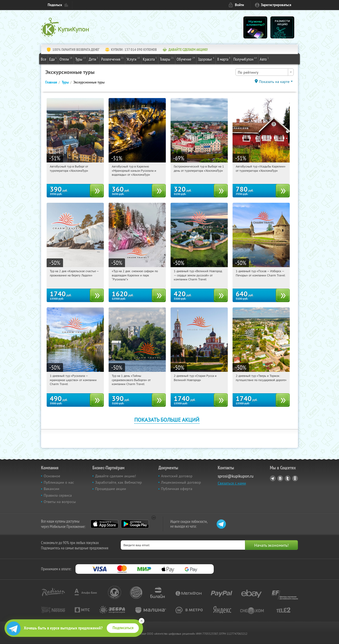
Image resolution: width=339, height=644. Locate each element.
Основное (52, 476)
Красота (150, 59)
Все (44, 59)
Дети (93, 59)
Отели (66, 59)
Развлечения (112, 59)
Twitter (288, 478)
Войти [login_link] (239, 5)
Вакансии (52, 489)
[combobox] (265, 72)
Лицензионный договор (181, 482)
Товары (167, 59)
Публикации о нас (59, 482)
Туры (81, 59)
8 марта (224, 59)
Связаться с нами (232, 483)
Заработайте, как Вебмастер (119, 482)
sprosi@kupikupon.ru (236, 476)
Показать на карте (274, 82)
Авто (264, 59)
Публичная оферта (177, 489)
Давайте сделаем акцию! (115, 476)
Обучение (186, 59)
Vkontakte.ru (280, 478)
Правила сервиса (58, 495)
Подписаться (123, 628)
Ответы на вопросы (60, 502)
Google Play (135, 524)
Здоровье (206, 59)
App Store (104, 524)
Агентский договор (177, 476)
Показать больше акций (167, 420)
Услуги (133, 59)
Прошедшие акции (111, 489)
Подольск (55, 5)
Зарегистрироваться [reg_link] (276, 5)
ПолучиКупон (245, 59)
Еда (53, 59)
